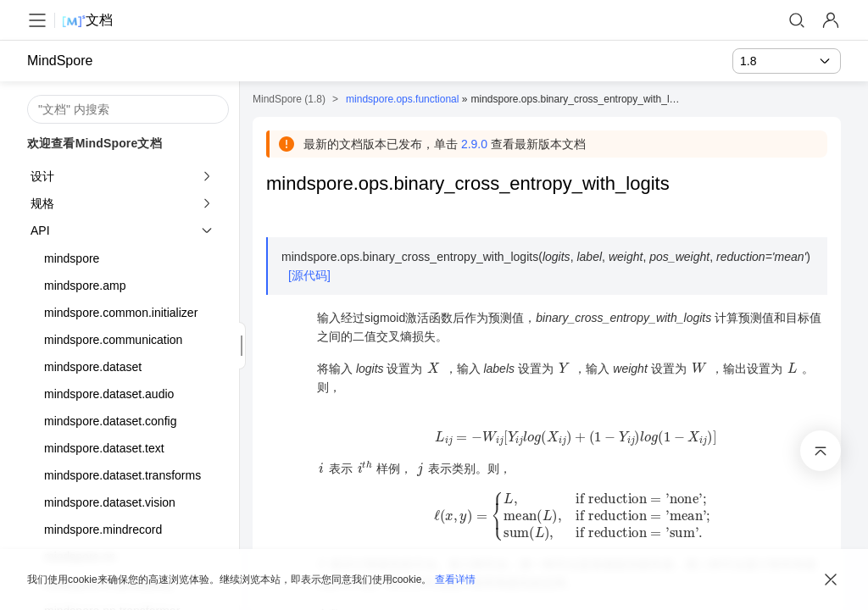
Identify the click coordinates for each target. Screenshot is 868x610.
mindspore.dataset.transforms (122, 475)
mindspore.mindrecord (103, 530)
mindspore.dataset (93, 367)
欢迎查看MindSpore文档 (95, 143)
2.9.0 (474, 144)
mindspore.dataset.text (104, 448)
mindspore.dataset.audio (109, 394)
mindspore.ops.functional (402, 99)
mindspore (72, 258)
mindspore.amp (85, 286)
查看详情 (455, 579)
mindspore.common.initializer (121, 313)
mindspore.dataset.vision (110, 502)
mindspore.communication (113, 340)
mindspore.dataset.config (110, 421)
